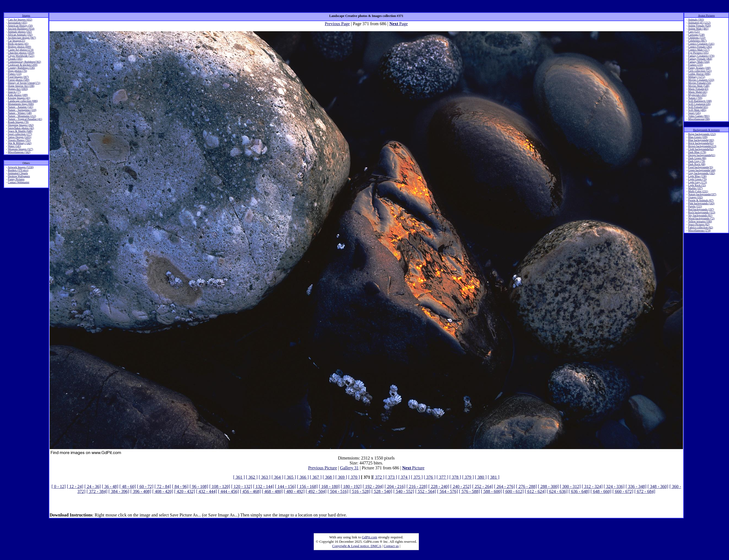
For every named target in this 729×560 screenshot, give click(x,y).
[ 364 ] (277, 477)
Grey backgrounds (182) (702, 173)
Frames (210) (696, 65)
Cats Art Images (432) (20, 20)
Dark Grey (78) (697, 161)
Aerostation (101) (17, 23)
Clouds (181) (15, 59)
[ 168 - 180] (329, 486)
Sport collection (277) (20, 134)
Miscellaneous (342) (19, 152)
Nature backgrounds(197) (702, 194)
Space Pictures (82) (699, 224)
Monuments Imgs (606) (21, 104)
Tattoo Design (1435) (20, 137)
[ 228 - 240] (439, 486)
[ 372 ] (378, 477)
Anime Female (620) (699, 26)
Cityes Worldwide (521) (21, 56)
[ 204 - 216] (395, 486)
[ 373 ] (391, 477)
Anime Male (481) (698, 29)
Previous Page (337, 24)
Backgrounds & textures (706, 130)
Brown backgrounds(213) (702, 146)
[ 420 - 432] (185, 491)
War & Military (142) (20, 143)
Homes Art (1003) (18, 89)
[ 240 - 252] (461, 486)
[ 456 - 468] (250, 491)
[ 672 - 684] (645, 491)
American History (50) (20, 26)
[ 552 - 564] (426, 491)
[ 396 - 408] (141, 491)
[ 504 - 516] (338, 491)
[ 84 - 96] (180, 486)
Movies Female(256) (700, 83)
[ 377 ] (443, 477)
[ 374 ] (404, 477)
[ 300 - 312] (570, 486)
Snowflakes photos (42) (21, 128)
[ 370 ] (354, 477)
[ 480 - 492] (294, 491)
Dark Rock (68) (697, 164)
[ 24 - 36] (93, 486)
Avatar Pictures (706, 15)
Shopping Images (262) (21, 125)
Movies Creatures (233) (701, 80)
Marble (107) (695, 188)
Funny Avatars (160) (699, 68)
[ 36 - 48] (110, 486)
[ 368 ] (329, 477)
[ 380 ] (481, 477)
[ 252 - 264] (483, 486)
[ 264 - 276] (505, 486)
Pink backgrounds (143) (701, 203)
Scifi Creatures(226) (699, 104)
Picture (413, 468)
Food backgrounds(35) (701, 167)
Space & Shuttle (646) (20, 131)
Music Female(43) (698, 89)
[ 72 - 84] (163, 486)
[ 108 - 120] (220, 486)
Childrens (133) (697, 38)
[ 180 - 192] (351, 486)
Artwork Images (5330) (21, 167)
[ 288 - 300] (548, 486)
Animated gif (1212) (699, 23)
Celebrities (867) (697, 41)
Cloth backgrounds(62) (701, 149)
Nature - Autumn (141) (21, 107)
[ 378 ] (455, 477)
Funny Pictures (16, 179)
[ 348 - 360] (658, 486)
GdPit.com (370, 537)
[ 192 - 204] (373, 486)
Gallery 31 (349, 468)
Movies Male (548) (699, 86)
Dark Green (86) (697, 158)
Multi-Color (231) (698, 191)
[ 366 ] (303, 477)
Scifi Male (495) (697, 110)
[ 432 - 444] (207, 491)
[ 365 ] (290, 477)
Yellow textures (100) (700, 221)
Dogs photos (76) (17, 71)
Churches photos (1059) (21, 53)
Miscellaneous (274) (699, 230)
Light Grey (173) (697, 182)
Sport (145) (694, 113)
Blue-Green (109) (698, 137)
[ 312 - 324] (592, 486)
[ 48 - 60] (128, 486)
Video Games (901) (699, 116)
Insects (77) (14, 92)
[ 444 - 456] (228, 491)
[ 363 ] (265, 477)
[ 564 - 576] (448, 491)
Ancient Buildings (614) (21, 29)
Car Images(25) (16, 41)
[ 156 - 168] (307, 486)
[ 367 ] (316, 477)
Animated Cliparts (18, 173)
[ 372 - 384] (97, 491)
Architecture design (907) (22, 38)
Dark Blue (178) (697, 152)
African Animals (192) (20, 35)
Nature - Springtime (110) (22, 110)
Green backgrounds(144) (702, 170)
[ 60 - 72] (145, 486)
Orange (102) (696, 197)
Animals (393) (696, 20)
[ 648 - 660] (601, 491)
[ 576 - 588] (470, 491)
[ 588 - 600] (491, 491)
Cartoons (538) (696, 35)
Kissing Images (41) (19, 98)
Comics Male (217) (699, 50)
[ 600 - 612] (513, 491)
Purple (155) (695, 206)
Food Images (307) (18, 77)
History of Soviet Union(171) (24, 83)
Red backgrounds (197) (701, 209)
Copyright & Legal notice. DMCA (357, 546)
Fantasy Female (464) (700, 59)
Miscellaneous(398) (699, 119)
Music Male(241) (698, 92)
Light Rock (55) (697, 185)
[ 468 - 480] (272, 491)
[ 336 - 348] (636, 486)
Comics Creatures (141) (701, 44)
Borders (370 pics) (18, 170)
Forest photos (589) (19, 80)
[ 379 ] (468, 477)
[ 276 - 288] (527, 486)
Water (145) (15, 146)
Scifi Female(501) (698, 107)
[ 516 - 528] (360, 491)
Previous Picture (323, 468)
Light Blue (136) (697, 176)
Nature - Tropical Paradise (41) (25, 119)
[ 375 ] (417, 477)
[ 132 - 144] (264, 486)
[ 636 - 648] (579, 491)
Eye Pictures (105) (698, 53)
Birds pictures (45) (18, 44)
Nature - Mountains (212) (22, 116)
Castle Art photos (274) (21, 50)
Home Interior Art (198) (21, 86)
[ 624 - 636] (557, 491)
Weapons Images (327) (21, 149)
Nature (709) (695, 98)
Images (26, 15)
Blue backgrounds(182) (701, 140)
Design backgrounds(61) (702, 155)
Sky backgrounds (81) (700, 215)
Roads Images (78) (18, 122)
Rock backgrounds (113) (702, 212)
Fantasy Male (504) (699, 62)
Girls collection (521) (700, 71)
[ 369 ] (341, 477)
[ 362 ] (252, 477)
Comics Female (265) (700, 47)
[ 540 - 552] (404, 491)
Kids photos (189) (18, 95)
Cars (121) (694, 32)
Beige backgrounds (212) (702, 134)
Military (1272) (697, 77)
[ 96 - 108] (199, 486)
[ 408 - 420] (163, 491)
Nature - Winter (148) (20, 113)
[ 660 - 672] (623, 491)
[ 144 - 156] (285, 486)
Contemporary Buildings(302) (25, 62)
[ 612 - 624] (535, 491)
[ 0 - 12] (59, 486)
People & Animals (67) (701, 200)
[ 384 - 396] (119, 491)
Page (398, 24)
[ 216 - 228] (417, 486)
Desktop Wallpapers (19, 176)
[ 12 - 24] (75, 486)
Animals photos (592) (20, 32)
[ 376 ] (430, 477)
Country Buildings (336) (21, 68)
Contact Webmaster (19, 182)
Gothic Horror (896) (699, 74)
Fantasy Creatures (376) (701, 56)
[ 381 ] (494, 477)
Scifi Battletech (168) (700, 101)
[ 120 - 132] (242, 486)
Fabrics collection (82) (701, 227)
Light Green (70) (697, 179)
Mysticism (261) (697, 95)
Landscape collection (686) (23, 101)
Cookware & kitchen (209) (23, 65)
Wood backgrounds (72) (701, 218)
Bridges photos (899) (19, 47)
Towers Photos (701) (19, 140)
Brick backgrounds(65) (701, 143)
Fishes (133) (15, 74)
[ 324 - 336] (614, 486)
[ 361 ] (239, 477)
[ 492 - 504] (316, 491)
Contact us (391, 546)
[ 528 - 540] (382, 491)
